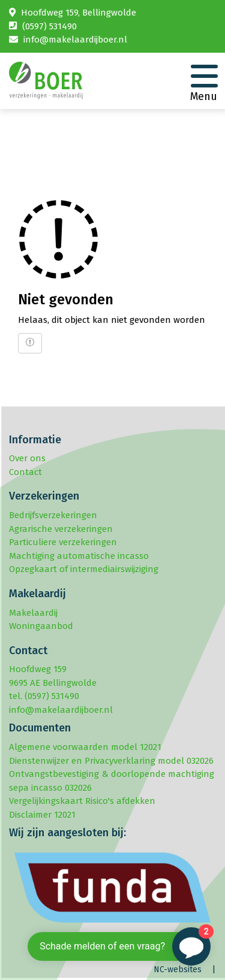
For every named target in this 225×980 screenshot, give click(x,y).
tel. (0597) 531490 (44, 696)
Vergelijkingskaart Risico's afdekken (82, 801)
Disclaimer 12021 (42, 815)
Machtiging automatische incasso (79, 556)
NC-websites (178, 970)
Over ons (27, 458)
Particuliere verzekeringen (63, 542)
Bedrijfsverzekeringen (53, 515)
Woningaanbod (41, 626)
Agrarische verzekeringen (61, 529)
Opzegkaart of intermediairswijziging (84, 569)
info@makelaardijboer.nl (75, 40)
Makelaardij (33, 613)
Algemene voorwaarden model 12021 (85, 747)
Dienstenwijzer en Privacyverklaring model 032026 (111, 761)
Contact (25, 472)
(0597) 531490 (49, 26)
